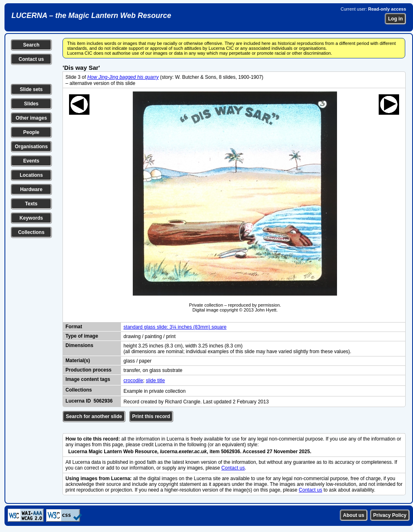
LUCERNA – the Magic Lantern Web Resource (91, 16)
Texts (31, 204)
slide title (155, 381)
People (31, 132)
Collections (31, 232)
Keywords (31, 218)
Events (31, 161)
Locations (31, 175)
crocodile (133, 381)
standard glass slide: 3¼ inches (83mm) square (175, 327)
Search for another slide (94, 416)
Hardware (31, 189)
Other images (31, 118)
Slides (31, 104)
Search (31, 45)
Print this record (151, 416)
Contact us (31, 59)
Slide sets (31, 89)
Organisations (31, 147)
